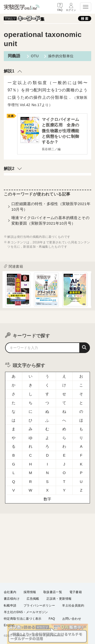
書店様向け (12, 599)
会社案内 (10, 592)
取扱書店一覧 (53, 592)
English (9, 625)
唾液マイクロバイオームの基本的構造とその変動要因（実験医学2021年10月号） (50, 220)
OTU (35, 56)
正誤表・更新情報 (59, 599)
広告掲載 (33, 599)
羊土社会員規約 (73, 605)
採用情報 (30, 592)
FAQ (52, 618)
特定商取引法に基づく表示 (23, 618)
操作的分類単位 (61, 56)
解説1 (9, 71)
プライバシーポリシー (39, 605)
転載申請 (10, 605)
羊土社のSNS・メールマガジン (26, 612)
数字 (48, 499)
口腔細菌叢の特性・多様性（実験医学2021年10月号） (51, 206)
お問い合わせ (72, 618)
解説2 (9, 169)
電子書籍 (76, 592)
